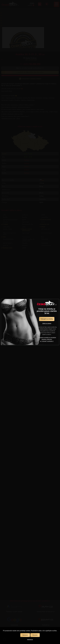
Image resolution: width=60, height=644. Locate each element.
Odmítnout (30, 640)
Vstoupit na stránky (47, 319)
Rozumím (35, 635)
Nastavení (25, 635)
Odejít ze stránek (47, 323)
